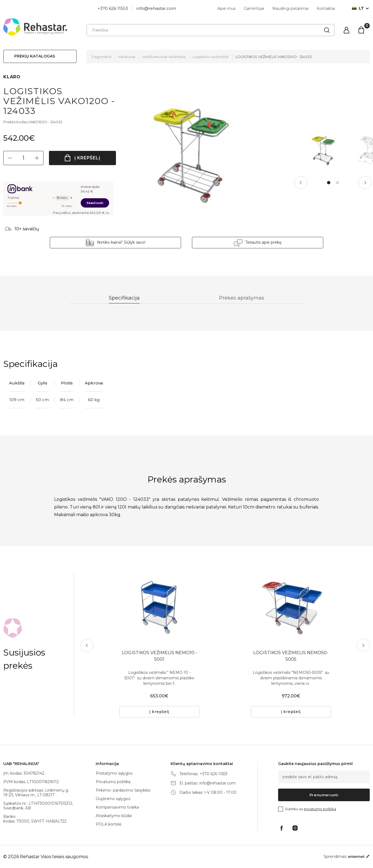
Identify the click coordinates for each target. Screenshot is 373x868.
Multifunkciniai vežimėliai (164, 57)
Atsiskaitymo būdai (114, 816)
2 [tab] (337, 183)
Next (365, 183)
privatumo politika (320, 809)
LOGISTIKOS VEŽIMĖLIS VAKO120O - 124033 (274, 57)
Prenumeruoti (324, 795)
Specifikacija (124, 298)
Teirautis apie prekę (263, 242)
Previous (301, 183)
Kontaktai (326, 8)
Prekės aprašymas (242, 298)
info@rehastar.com (156, 8)
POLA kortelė (109, 824)
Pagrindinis (102, 57)
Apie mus (226, 8)
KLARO (12, 77)
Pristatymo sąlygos (114, 773)
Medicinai (127, 57)
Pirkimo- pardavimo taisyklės (123, 790)
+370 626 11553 (113, 8)
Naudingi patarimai (290, 8)
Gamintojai (254, 8)
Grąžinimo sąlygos (113, 799)
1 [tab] (329, 183)
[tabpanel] (323, 150)
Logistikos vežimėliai (211, 57)
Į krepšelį (87, 158)
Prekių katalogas (35, 56)
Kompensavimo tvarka (117, 807)
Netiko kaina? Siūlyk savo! (121, 242)
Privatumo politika (113, 782)
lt (358, 8)
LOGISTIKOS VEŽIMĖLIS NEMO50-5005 (291, 656)
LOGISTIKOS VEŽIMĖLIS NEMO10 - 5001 (159, 656)
